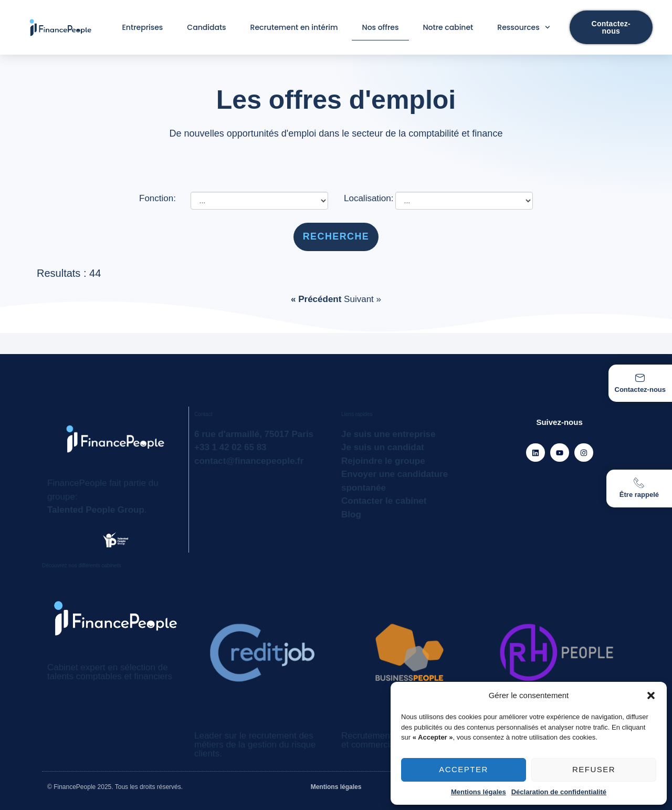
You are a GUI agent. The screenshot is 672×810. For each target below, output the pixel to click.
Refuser (594, 769)
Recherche (336, 236)
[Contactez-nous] (640, 378)
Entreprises (143, 27)
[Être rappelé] (639, 483)
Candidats (206, 27)
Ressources (523, 27)
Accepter (464, 769)
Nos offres (381, 27)
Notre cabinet (448, 27)
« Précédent (317, 299)
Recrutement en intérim (294, 27)
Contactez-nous (640, 390)
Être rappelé (639, 495)
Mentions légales (479, 792)
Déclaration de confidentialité (559, 792)
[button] (651, 695)
